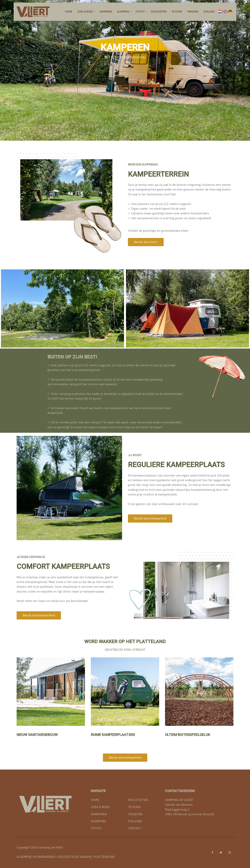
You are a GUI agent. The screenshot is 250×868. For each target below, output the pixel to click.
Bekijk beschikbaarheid (150, 518)
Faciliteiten (159, 12)
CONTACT (135, 825)
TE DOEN (134, 804)
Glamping (123, 12)
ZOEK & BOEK (100, 804)
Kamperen (106, 12)
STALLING (135, 818)
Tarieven (193, 12)
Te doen (177, 12)
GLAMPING (98, 818)
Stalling (209, 12)
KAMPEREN (99, 811)
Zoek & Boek (85, 12)
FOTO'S (96, 825)
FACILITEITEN (138, 797)
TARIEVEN (135, 811)
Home (69, 12)
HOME (95, 797)
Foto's (140, 12)
